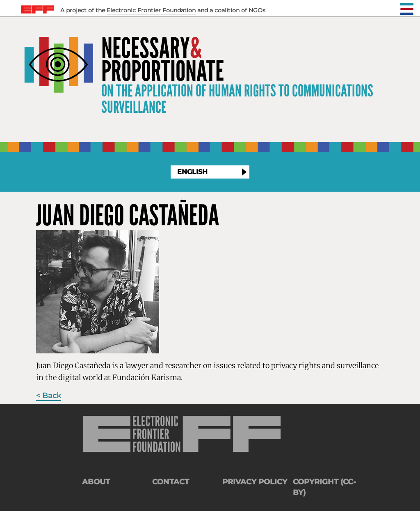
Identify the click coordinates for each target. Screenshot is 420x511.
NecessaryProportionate (163, 60)
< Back (49, 396)
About (96, 482)
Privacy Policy (255, 482)
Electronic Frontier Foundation (151, 10)
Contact (171, 482)
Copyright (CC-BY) (324, 487)
